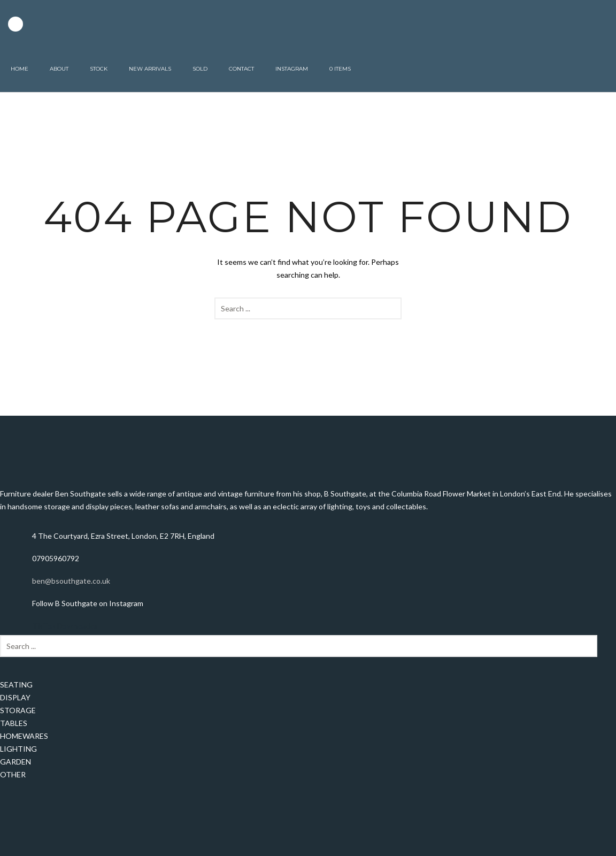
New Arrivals (150, 69)
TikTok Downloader (65, 626)
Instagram (292, 69)
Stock (99, 69)
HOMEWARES (24, 736)
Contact (241, 69)
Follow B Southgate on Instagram (88, 603)
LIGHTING (18, 749)
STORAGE (18, 710)
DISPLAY (15, 697)
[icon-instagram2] (16, 24)
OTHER (13, 774)
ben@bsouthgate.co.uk (71, 581)
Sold (200, 69)
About (59, 69)
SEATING (16, 685)
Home (20, 69)
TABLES (14, 723)
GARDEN (16, 762)
